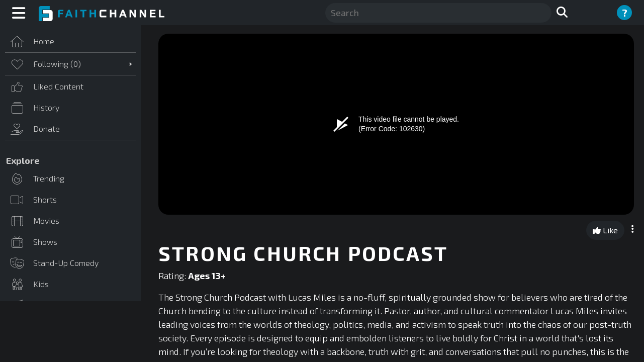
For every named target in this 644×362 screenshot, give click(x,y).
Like (605, 230)
